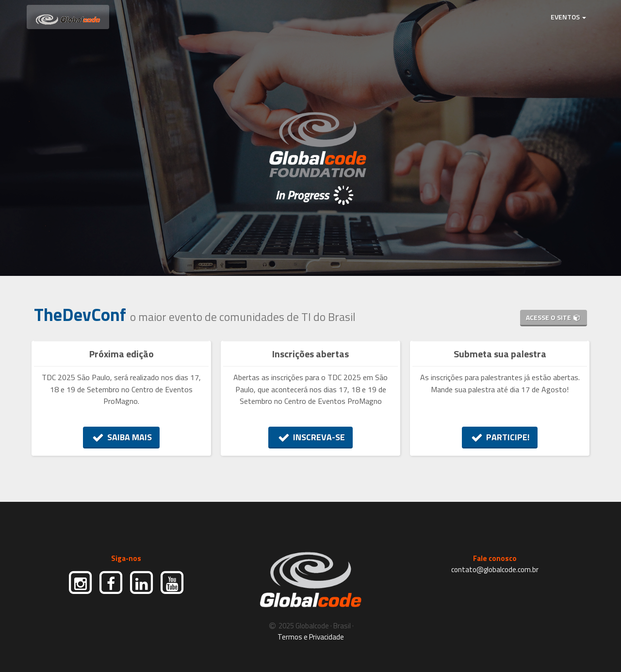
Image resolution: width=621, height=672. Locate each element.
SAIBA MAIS (122, 437)
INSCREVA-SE (310, 437)
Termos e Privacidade (311, 637)
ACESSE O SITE (554, 317)
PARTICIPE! (500, 437)
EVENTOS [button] (568, 17)
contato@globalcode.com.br (495, 569)
